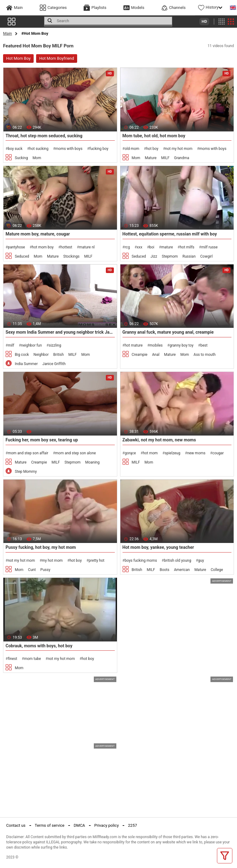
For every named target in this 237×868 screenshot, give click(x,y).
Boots (164, 570)
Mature (151, 158)
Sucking (21, 158)
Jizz (154, 256)
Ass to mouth (204, 355)
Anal (156, 355)
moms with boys (69, 149)
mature (167, 247)
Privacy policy (107, 825)
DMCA (79, 825)
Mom (37, 158)
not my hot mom (179, 149)
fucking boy (99, 149)
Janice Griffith (54, 364)
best (204, 345)
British (58, 355)
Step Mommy (26, 472)
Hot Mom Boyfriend (57, 58)
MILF (165, 158)
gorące (130, 453)
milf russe (209, 247)
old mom (132, 149)
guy (201, 561)
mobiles (156, 345)
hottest (66, 247)
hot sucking (39, 149)
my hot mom (52, 561)
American (182, 570)
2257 (133, 825)
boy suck (15, 149)
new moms (196, 453)
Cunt (32, 570)
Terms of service (50, 825)
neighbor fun (31, 345)
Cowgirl (206, 256)
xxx (139, 247)
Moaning (92, 462)
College (217, 570)
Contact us (16, 825)
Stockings (71, 256)
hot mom (150, 453)
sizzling (55, 345)
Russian (189, 256)
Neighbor (41, 355)
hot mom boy (43, 247)
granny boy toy (181, 345)
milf (11, 345)
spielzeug (173, 453)
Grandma (182, 158)
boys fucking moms (141, 561)
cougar (218, 453)
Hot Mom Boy (18, 58)
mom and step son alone (76, 453)
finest (12, 659)
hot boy (152, 149)
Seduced (22, 256)
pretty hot (96, 561)
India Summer (26, 364)
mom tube (33, 659)
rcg (127, 247)
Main (8, 33)
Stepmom (170, 256)
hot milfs (187, 247)
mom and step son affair (28, 453)
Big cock (22, 355)
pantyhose (16, 247)
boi (152, 247)
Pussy (45, 570)
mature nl (87, 247)
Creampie (140, 355)
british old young (177, 561)
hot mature (134, 345)
